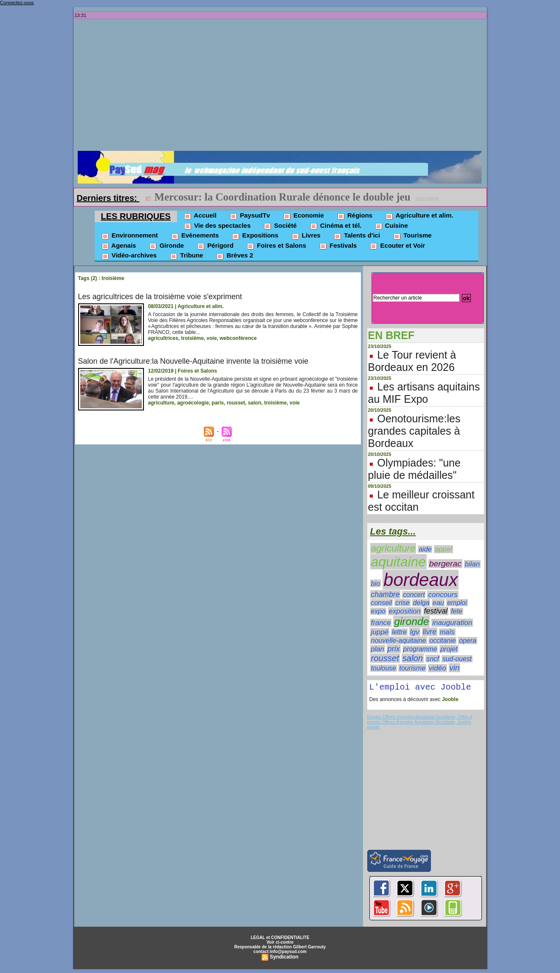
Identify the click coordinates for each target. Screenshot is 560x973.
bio (376, 583)
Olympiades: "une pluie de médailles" (414, 469)
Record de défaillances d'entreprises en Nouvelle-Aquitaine (288, 197)
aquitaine (398, 562)
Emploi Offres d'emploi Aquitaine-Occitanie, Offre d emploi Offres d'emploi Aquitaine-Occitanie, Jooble (420, 721)
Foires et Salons (276, 246)
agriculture (161, 403)
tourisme (412, 668)
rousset (236, 403)
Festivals (338, 246)
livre (430, 632)
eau (438, 603)
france (381, 623)
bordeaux (421, 580)
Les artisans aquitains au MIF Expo (424, 393)
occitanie (442, 641)
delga (421, 603)
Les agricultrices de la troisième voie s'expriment (160, 297)
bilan (473, 564)
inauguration (452, 623)
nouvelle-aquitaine (399, 640)
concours (443, 595)
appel (443, 549)
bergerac (445, 564)
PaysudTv (250, 216)
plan (378, 649)
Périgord (215, 246)
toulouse (384, 668)
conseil (382, 603)
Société (280, 226)
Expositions (255, 236)
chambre (386, 594)
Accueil (200, 216)
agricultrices (163, 338)
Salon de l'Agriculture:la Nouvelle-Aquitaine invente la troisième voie (193, 361)
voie (212, 338)
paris (218, 403)
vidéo (438, 668)
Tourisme (412, 236)
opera (468, 641)
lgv (415, 632)
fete (457, 611)
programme (420, 649)
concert (414, 595)
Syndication (284, 959)
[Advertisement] (282, 87)
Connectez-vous (17, 3)
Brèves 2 (234, 256)
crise (402, 603)
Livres (306, 236)
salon (255, 403)
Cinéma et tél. (336, 226)
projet (449, 649)
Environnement (129, 236)
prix (394, 649)
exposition (405, 611)
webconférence (238, 338)
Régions (355, 216)
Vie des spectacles (217, 226)
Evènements (195, 236)
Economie (303, 216)
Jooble (450, 701)
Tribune (186, 256)
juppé (380, 632)
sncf (433, 659)
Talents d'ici (357, 236)
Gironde (166, 246)
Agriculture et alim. (419, 216)
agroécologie (193, 403)
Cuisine (391, 226)
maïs (447, 632)
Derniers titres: (108, 198)
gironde (411, 621)
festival (436, 611)
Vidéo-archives (129, 256)
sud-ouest (457, 659)
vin (455, 668)
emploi (457, 603)
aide (425, 549)
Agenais (119, 246)
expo (378, 611)
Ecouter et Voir (397, 246)
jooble (373, 729)
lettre (399, 632)
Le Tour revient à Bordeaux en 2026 (412, 361)
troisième (193, 338)
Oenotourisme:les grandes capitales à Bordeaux (414, 431)
